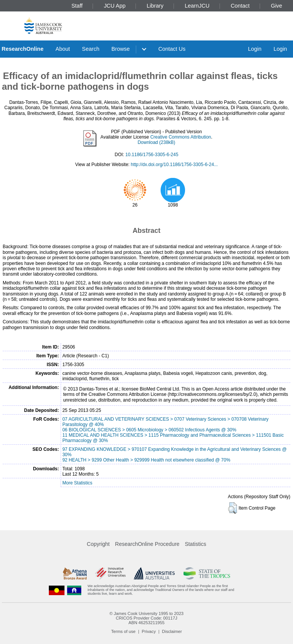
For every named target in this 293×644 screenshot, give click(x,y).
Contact (240, 6)
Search (91, 49)
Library (155, 6)
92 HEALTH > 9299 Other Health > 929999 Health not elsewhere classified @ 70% (146, 460)
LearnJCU (197, 6)
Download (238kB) (157, 142)
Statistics (195, 544)
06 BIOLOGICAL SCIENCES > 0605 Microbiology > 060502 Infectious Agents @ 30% (149, 430)
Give (277, 6)
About (63, 49)
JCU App (115, 6)
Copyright (98, 544)
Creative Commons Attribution (181, 137)
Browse (121, 49)
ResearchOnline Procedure (147, 544)
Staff (77, 6)
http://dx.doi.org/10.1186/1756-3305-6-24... (174, 165)
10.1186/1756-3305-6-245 (152, 155)
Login (255, 49)
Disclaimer (172, 631)
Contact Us (172, 49)
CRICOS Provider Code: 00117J (146, 618)
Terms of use (123, 631)
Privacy (149, 631)
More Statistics (77, 483)
